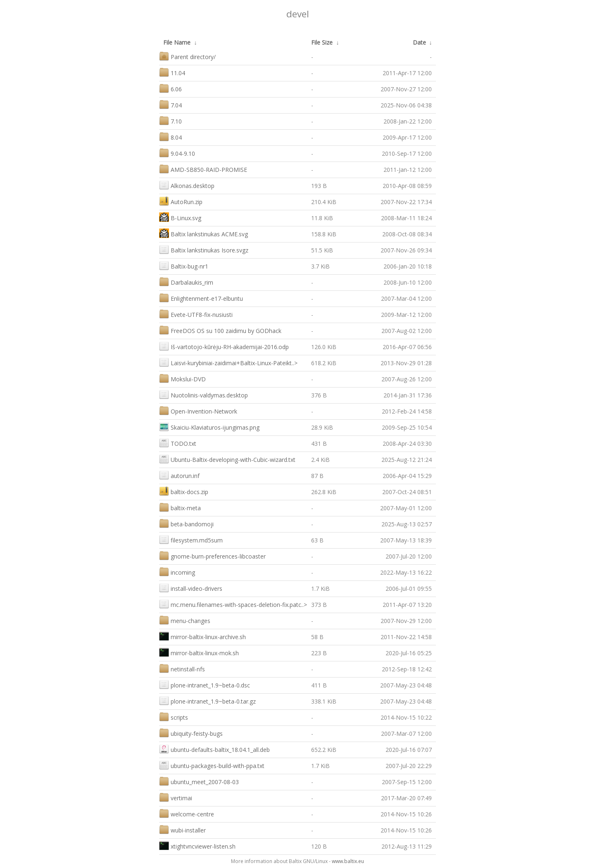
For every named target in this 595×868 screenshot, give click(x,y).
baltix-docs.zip (184, 491)
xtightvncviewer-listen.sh (197, 845)
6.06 (170, 88)
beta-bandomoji (186, 523)
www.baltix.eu (348, 861)
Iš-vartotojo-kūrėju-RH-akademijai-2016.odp (224, 346)
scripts (174, 717)
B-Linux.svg (180, 217)
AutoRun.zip (181, 201)
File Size (322, 42)
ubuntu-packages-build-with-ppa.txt (212, 765)
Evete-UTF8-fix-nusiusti (196, 314)
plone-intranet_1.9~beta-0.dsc (205, 684)
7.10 (170, 120)
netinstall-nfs (182, 668)
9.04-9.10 (177, 153)
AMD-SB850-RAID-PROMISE (203, 169)
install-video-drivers (191, 588)
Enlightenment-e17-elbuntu (201, 298)
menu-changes (185, 620)
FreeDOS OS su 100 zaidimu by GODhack (220, 330)
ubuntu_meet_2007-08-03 (199, 781)
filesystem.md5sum (191, 539)
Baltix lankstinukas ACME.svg (203, 233)
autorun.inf (179, 475)
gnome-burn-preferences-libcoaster (212, 555)
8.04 (170, 137)
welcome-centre (187, 813)
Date (419, 42)
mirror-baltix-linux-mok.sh (199, 652)
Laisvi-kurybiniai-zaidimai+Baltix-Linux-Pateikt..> (228, 362)
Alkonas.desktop (187, 185)
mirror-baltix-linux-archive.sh (202, 636)
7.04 (170, 104)
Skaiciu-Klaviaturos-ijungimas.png (209, 427)
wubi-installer (182, 829)
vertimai (176, 797)
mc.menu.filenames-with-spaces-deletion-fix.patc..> (233, 604)
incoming (177, 572)
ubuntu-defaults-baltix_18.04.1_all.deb (214, 749)
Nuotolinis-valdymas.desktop (203, 394)
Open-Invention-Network (198, 410)
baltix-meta (180, 507)
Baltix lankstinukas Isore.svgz (204, 249)
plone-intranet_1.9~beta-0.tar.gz (207, 700)
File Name (177, 42)
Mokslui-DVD (182, 378)
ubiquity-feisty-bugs (191, 733)
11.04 (172, 72)
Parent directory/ (187, 56)
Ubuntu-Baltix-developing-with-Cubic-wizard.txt (227, 459)
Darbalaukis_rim (186, 282)
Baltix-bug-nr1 (184, 265)
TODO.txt (178, 443)
